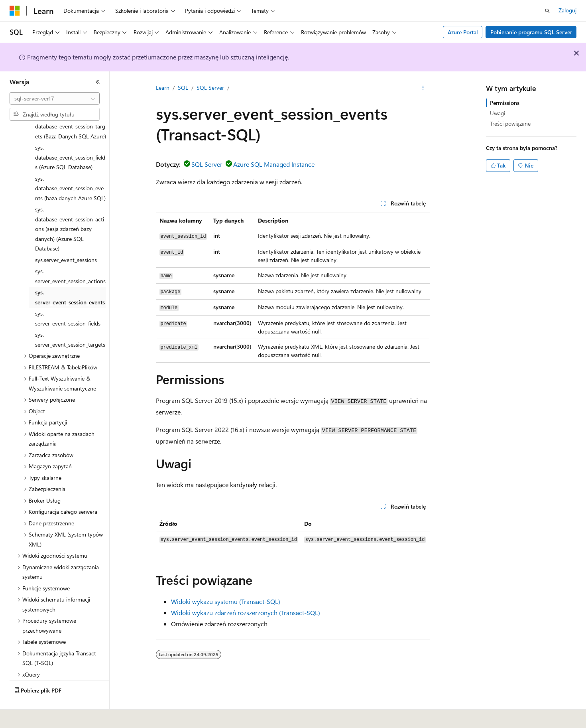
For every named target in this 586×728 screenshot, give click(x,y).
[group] (293, 540)
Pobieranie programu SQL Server (531, 32)
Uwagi (498, 113)
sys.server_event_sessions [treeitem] (66, 241)
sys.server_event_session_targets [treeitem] (70, 321)
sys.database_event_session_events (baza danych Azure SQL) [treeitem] (70, 170)
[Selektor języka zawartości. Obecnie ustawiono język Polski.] (25, 716)
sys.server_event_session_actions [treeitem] (70, 257)
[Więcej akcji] (423, 88)
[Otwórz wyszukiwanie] (547, 11)
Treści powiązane (510, 123)
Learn (163, 88)
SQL (183, 88)
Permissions (505, 103)
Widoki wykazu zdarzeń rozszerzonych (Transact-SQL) (246, 613)
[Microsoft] (15, 11)
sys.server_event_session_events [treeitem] (70, 278)
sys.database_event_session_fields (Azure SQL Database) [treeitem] (70, 138)
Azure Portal (463, 32)
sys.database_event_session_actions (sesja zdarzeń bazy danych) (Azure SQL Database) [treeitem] (70, 210)
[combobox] (55, 99)
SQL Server (210, 88)
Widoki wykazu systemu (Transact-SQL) (226, 601)
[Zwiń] (98, 82)
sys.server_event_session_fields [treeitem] (68, 300)
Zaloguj (567, 10)
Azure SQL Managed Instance (274, 164)
